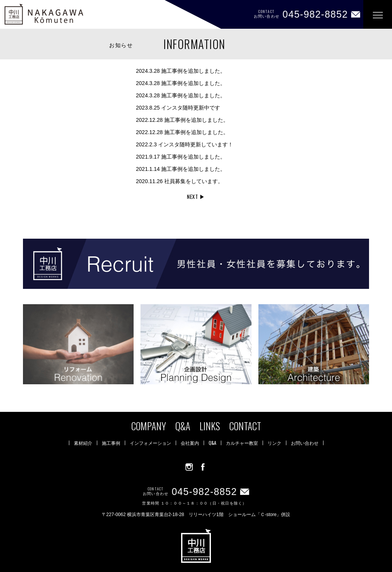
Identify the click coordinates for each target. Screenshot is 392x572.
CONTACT (245, 426)
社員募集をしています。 (180, 181)
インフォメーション (150, 443)
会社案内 (190, 443)
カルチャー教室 (242, 443)
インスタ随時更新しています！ (185, 144)
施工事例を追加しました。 (181, 71)
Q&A (183, 426)
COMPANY (149, 426)
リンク (274, 443)
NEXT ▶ (196, 196)
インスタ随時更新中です (178, 108)
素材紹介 (83, 443)
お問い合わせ (305, 443)
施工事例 (111, 443)
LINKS (210, 426)
